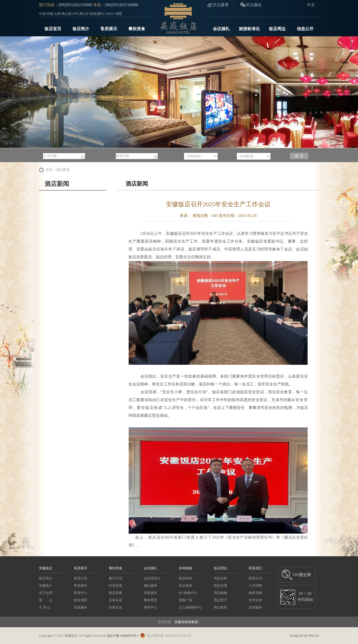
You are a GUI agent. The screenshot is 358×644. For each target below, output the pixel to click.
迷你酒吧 (81, 600)
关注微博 (221, 5)
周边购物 (220, 593)
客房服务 (81, 586)
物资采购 (255, 593)
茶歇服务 (150, 593)
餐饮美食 (137, 29)
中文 (311, 5)
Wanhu (314, 636)
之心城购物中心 (190, 607)
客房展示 (109, 29)
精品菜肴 (116, 593)
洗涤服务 (81, 607)
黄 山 (46, 600)
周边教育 (220, 607)
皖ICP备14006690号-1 (123, 636)
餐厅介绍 (116, 578)
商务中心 (150, 607)
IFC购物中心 (188, 593)
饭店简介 (81, 29)
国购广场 (185, 600)
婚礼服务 (150, 586)
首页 (49, 170)
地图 (119, 14)
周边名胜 (220, 578)
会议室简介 (152, 578)
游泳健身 (185, 586)
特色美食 (116, 586)
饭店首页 (53, 29)
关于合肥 (46, 593)
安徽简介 (46, 586)
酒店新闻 (63, 170)
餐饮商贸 (150, 600)
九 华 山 (45, 607)
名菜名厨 (116, 600)
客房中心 (81, 593)
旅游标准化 (249, 29)
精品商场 (185, 578)
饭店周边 (277, 29)
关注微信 (254, 5)
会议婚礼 (221, 29)
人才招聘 (255, 586)
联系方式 (255, 578)
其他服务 (255, 607)
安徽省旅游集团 (186, 622)
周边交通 (220, 586)
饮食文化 (116, 607)
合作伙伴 (255, 600)
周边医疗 (220, 600)
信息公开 (305, 29)
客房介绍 (81, 578)
